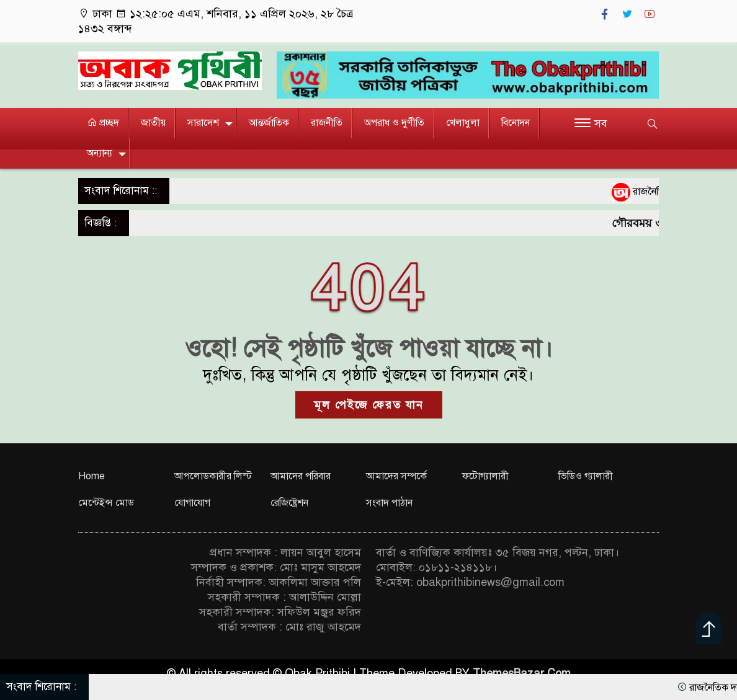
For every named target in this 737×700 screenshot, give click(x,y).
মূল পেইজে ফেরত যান (369, 405)
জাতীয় (153, 123)
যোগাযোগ (192, 503)
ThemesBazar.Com (522, 673)
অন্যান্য (100, 153)
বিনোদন (516, 123)
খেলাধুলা (463, 123)
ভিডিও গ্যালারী (586, 476)
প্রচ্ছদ (103, 123)
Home (92, 476)
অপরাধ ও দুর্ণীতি (394, 123)
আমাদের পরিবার (301, 476)
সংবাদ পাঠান (389, 503)
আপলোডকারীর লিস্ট (213, 476)
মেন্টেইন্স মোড (106, 503)
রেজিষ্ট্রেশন (289, 503)
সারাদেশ (203, 123)
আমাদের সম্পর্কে (396, 476)
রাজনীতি (327, 123)
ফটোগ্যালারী (485, 476)
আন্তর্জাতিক (269, 123)
